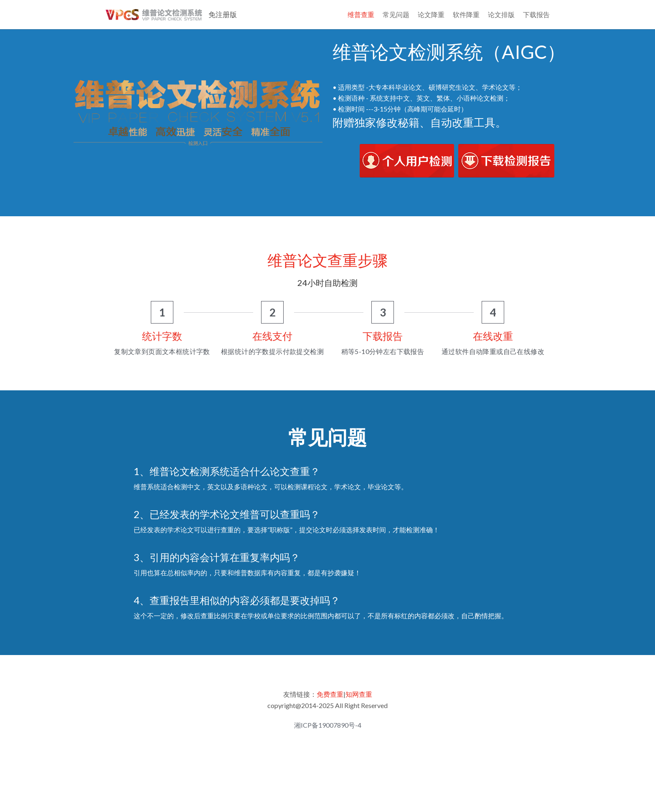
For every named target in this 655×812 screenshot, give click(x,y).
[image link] (407, 189)
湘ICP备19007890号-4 (328, 754)
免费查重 (330, 723)
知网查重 (359, 723)
